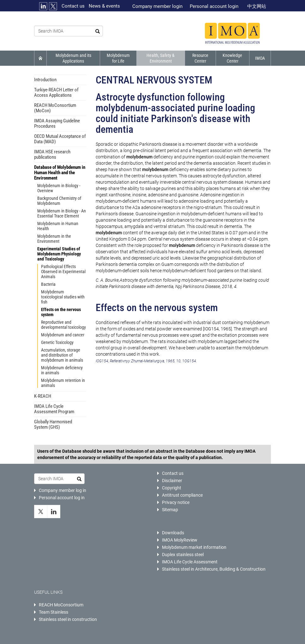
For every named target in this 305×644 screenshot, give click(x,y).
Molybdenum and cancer (63, 335)
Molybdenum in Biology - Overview (59, 188)
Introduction (45, 80)
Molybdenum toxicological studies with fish (63, 297)
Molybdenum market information (194, 547)
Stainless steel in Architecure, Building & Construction (214, 569)
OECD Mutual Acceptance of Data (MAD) (60, 139)
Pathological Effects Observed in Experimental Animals (63, 272)
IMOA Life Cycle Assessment (190, 562)
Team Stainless (54, 612)
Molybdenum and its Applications (73, 58)
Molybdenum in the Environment (54, 239)
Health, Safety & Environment (161, 58)
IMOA (260, 58)
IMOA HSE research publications (52, 154)
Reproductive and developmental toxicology (63, 325)
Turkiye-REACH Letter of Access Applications (56, 92)
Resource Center (200, 58)
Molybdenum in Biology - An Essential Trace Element (62, 213)
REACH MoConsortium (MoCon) (55, 108)
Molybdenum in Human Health (58, 226)
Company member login (157, 6)
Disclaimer (172, 481)
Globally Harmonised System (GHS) (53, 424)
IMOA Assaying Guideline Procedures (57, 123)
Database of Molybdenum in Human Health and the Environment (60, 173)
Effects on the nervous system (61, 312)
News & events (104, 6)
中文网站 (257, 6)
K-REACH (43, 396)
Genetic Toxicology (57, 342)
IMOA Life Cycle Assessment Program (54, 409)
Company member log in (63, 490)
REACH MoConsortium (61, 605)
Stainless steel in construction (68, 619)
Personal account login (214, 6)
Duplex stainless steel (183, 555)
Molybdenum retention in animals (63, 383)
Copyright (172, 488)
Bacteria (48, 284)
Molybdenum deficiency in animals (62, 370)
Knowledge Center (232, 58)
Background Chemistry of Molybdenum (59, 201)
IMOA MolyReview (180, 540)
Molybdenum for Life (118, 58)
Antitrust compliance (182, 495)
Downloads (173, 533)
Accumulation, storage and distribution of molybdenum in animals (62, 355)
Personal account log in (62, 498)
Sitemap (170, 510)
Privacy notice (176, 502)
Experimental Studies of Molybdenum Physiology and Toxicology (59, 254)
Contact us (73, 6)
